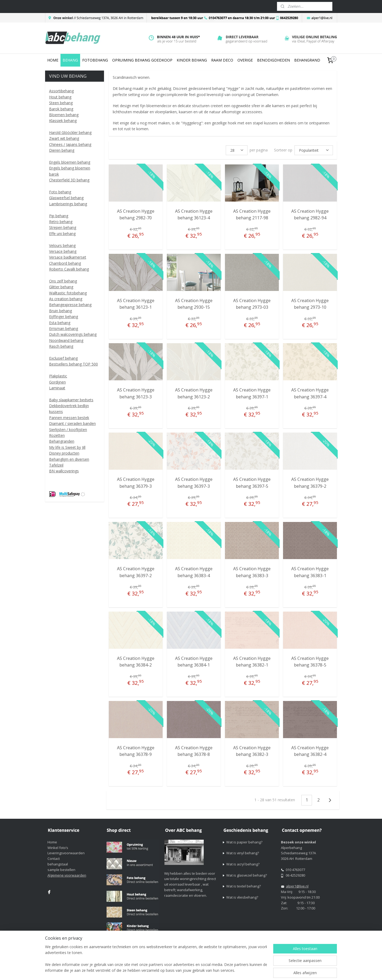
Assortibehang (61, 91)
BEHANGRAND (307, 60)
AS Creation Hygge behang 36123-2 (194, 393)
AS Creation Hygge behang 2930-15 (194, 304)
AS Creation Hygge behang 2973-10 (310, 304)
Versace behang (63, 251)
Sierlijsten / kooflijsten (68, 430)
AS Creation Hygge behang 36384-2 (135, 662)
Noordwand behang (66, 340)
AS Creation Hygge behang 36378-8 (194, 751)
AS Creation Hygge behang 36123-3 (135, 393)
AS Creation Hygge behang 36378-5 (310, 662)
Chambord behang (65, 263)
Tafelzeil (56, 465)
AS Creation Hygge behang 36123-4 (194, 215)
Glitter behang (61, 287)
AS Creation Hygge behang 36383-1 (310, 572)
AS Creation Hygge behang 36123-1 (135, 304)
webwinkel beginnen (252, 970)
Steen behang (61, 103)
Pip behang (59, 216)
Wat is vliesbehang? (242, 897)
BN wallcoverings (64, 471)
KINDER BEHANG (192, 60)
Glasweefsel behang (66, 198)
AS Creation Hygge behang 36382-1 (252, 662)
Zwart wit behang (64, 138)
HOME (53, 60)
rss (232, 970)
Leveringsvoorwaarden (66, 853)
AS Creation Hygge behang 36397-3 (194, 483)
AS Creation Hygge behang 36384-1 (194, 662)
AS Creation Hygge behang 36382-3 (252, 751)
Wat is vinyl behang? (243, 853)
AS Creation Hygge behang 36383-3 (252, 572)
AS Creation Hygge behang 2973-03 (252, 304)
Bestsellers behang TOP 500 (73, 364)
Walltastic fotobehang (68, 293)
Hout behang (60, 97)
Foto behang (60, 192)
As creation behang (66, 299)
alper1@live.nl (297, 886)
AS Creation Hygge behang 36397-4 (310, 393)
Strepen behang (63, 227)
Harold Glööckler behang (70, 132)
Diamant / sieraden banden (72, 423)
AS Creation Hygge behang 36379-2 (310, 483)
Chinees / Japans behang (70, 144)
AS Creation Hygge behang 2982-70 (135, 215)
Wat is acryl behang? (243, 864)
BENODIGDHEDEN (274, 60)
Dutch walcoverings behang (73, 334)
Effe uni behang (62, 234)
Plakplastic (58, 376)
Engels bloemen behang (70, 162)
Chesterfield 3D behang (69, 180)
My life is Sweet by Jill (67, 447)
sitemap (221, 970)
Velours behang (62, 245)
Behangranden (62, 441)
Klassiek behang (63, 121)
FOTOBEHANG (95, 60)
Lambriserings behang (68, 204)
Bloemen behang (64, 115)
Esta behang (60, 323)
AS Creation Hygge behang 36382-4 (310, 751)
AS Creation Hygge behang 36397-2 (135, 572)
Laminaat (57, 388)
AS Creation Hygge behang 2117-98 (252, 215)
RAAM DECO (222, 60)
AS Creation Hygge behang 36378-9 (135, 751)
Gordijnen (57, 382)
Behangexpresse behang (70, 305)
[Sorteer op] (314, 150)
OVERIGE (245, 60)
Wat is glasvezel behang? (247, 875)
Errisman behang (64, 328)
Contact (54, 859)
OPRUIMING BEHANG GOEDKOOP (142, 60)
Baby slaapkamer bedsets (71, 400)
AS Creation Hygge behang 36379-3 (135, 483)
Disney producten (64, 453)
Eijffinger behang (64, 317)
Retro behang (61, 222)
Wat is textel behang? (244, 886)
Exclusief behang (63, 358)
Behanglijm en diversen (69, 459)
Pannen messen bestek (69, 418)
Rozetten (57, 435)
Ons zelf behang (63, 281)
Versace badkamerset (68, 257)
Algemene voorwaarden (67, 875)
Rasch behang (61, 346)
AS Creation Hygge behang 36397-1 (252, 393)
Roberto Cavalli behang (69, 269)
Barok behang (61, 109)
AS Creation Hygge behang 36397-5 (252, 483)
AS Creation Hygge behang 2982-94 (310, 215)
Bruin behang (60, 311)
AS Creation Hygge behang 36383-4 (194, 572)
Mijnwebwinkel (298, 970)
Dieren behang (62, 150)
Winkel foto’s (58, 848)
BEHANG (70, 60)
